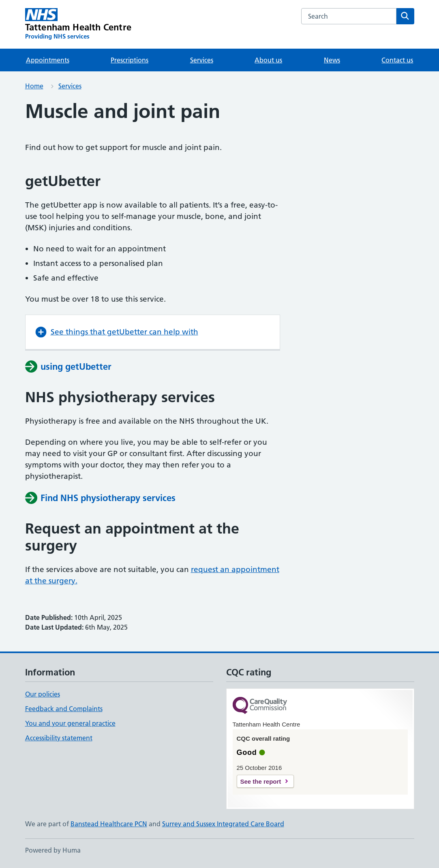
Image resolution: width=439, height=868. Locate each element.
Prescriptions (130, 60)
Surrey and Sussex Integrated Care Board (223, 824)
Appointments (48, 60)
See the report (261, 781)
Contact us (397, 60)
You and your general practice (70, 723)
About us (268, 60)
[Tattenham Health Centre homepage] (78, 24)
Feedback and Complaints (64, 709)
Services (202, 60)
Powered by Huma (53, 850)
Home (34, 86)
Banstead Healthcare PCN (109, 824)
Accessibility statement (59, 738)
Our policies (43, 694)
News (332, 60)
